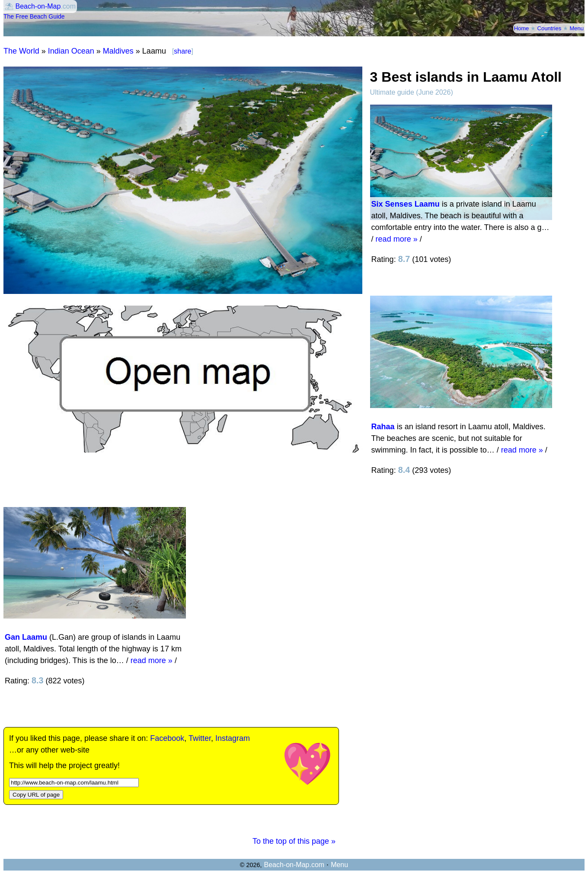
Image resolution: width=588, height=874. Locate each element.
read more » (397, 239)
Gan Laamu (26, 637)
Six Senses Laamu (406, 204)
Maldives (118, 51)
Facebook (167, 738)
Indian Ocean (71, 51)
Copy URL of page (36, 795)
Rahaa (383, 427)
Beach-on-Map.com (294, 865)
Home (522, 28)
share (182, 51)
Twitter (200, 738)
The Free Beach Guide (34, 16)
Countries (550, 28)
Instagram (233, 738)
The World (21, 51)
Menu (577, 28)
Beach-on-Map (38, 6)
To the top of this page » (294, 841)
